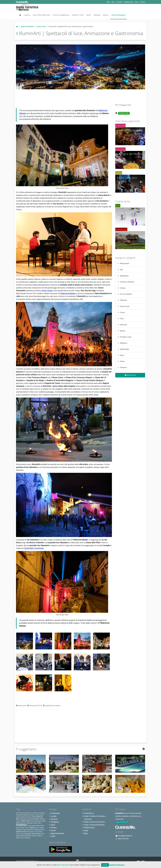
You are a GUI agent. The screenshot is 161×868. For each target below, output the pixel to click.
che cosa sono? (64, 865)
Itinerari (97, 15)
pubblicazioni (129, 2)
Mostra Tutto (130, 375)
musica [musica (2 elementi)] (27, 828)
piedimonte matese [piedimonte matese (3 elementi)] (33, 830)
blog (113, 2)
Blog (86, 833)
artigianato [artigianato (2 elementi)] (42, 813)
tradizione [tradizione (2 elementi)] (34, 836)
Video (53, 836)
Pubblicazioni (89, 828)
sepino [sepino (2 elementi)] (22, 834)
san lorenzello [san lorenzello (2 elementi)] (39, 832)
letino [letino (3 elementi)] (40, 823)
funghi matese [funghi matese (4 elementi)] (26, 821)
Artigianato (123, 276)
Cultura (121, 288)
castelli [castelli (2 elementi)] (18, 817)
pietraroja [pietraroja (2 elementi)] (42, 830)
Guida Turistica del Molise (94, 825)
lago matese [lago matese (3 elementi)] (34, 823)
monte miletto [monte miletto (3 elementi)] (36, 826)
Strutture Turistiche (41, 15)
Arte (120, 270)
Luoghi (27, 15)
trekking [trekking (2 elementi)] (40, 836)
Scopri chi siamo (122, 822)
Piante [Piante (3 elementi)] (25, 830)
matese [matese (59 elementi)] (21, 825)
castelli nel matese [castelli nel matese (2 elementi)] (26, 817)
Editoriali (122, 300)
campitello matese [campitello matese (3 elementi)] (22, 815)
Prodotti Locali (124, 337)
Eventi (106, 15)
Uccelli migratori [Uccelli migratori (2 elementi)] (26, 838)
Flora (120, 319)
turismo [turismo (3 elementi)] (18, 838)
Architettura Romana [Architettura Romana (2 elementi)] (25, 813)
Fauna (121, 312)
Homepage (55, 813)
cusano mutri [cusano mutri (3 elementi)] (23, 819)
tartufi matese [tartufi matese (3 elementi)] (20, 836)
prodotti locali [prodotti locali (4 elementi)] (21, 832)
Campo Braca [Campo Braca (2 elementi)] (31, 815)
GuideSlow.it (89, 813)
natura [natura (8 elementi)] (32, 827)
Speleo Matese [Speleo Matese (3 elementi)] (36, 834)
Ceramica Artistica (126, 282)
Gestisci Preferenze (117, 865)
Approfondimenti (119, 15)
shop (136, 2)
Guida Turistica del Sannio (94, 822)
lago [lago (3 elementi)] (28, 823)
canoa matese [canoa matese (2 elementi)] (40, 815)
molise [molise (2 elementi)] (29, 826)
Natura (121, 331)
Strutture (54, 819)
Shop (86, 831)
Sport (89, 15)
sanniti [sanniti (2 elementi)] (18, 834)
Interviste (122, 325)
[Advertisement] (80, 96)
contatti (142, 2)
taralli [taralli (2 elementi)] (43, 834)
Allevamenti (123, 263)
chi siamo (119, 2)
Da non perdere (124, 294)
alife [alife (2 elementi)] (17, 813)
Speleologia (123, 349)
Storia (121, 361)
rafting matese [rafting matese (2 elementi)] (30, 832)
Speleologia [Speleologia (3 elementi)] (28, 834)
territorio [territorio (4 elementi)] (28, 836)
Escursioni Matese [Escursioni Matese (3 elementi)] (33, 819)
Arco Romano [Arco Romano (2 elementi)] (35, 813)
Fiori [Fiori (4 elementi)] (41, 819)
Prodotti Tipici (78, 15)
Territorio (122, 367)
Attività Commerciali (61, 15)
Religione (122, 343)
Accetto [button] (105, 865)
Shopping (55, 822)
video (108, 2)
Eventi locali (41, 26)
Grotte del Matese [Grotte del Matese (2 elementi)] (36, 821)
